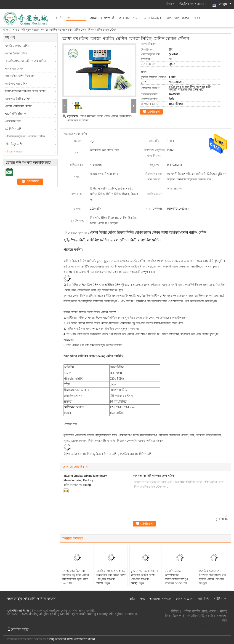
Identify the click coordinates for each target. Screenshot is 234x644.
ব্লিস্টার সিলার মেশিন (107, 454)
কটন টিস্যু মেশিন (14, 144)
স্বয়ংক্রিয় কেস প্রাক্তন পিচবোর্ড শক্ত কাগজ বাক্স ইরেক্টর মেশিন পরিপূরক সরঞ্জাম (213, 577)
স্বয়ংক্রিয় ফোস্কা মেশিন (17, 46)
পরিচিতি (203, 599)
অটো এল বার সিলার (82, 454)
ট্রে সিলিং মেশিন (14, 129)
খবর (197, 18)
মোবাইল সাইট (18, 629)
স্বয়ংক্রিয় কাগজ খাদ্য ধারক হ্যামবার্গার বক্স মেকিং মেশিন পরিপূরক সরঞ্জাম (111, 575)
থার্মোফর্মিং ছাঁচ (13, 121)
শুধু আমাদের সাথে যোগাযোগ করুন (72, 639)
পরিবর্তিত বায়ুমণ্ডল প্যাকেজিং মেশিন (25, 136)
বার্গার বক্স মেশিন (14, 69)
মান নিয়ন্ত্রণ (153, 18)
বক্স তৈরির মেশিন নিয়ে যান (20, 76)
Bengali (224, 4)
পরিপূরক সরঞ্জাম (31, 30)
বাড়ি (59, 18)
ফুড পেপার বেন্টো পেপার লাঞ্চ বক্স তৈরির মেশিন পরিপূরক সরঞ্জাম (144, 575)
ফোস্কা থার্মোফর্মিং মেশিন (18, 106)
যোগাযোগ (154, 112)
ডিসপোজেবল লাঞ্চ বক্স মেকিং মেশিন (25, 91)
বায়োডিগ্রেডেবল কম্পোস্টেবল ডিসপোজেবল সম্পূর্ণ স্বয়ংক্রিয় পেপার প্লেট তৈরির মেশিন (176, 579)
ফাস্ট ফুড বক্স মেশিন (16, 84)
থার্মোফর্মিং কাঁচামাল (16, 114)
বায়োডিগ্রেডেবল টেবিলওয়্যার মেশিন (25, 61)
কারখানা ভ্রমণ (129, 18)
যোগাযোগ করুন (177, 18)
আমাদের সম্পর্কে (102, 18)
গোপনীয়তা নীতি (18, 611)
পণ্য (70, 18)
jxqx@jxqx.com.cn (214, 625)
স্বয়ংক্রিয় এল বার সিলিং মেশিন (136, 454)
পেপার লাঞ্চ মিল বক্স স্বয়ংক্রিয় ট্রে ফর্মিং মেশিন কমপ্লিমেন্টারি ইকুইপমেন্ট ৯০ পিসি (76, 577)
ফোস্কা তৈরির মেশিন (16, 53)
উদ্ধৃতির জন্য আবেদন (193, 4)
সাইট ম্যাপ (220, 599)
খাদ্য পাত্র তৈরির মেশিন (18, 99)
